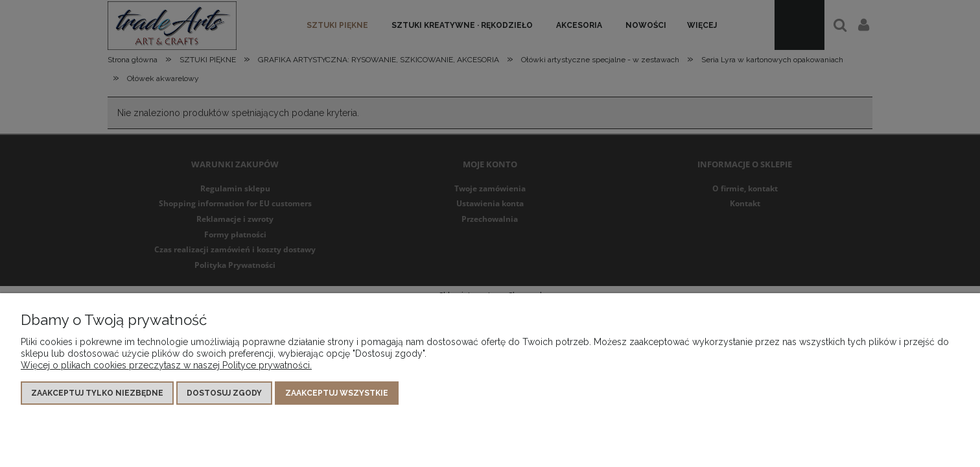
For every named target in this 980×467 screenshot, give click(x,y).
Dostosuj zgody (224, 393)
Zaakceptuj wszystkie (337, 393)
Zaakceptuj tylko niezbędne (97, 393)
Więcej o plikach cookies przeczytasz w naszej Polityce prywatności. (166, 365)
